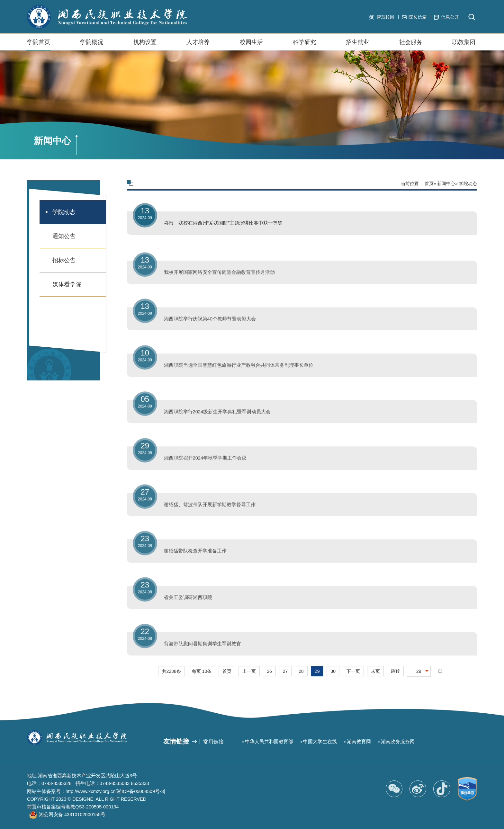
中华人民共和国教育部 (269, 742)
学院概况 (92, 45)
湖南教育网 (359, 742)
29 (317, 671)
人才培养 (198, 42)
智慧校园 (382, 17)
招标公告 (64, 260)
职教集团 (464, 45)
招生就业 (357, 45)
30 (333, 671)
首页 (429, 183)
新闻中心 (446, 183)
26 (269, 671)
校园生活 (251, 45)
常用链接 (213, 742)
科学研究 (304, 42)
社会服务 (411, 45)
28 (301, 671)
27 (285, 671)
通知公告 (64, 236)
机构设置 (145, 45)
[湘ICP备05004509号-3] (140, 791)
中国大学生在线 (320, 742)
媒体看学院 (67, 284)
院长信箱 (414, 17)
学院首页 (39, 42)
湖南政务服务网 (398, 742)
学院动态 (64, 212)
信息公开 (447, 17)
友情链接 (176, 741)
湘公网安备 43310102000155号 (72, 815)
